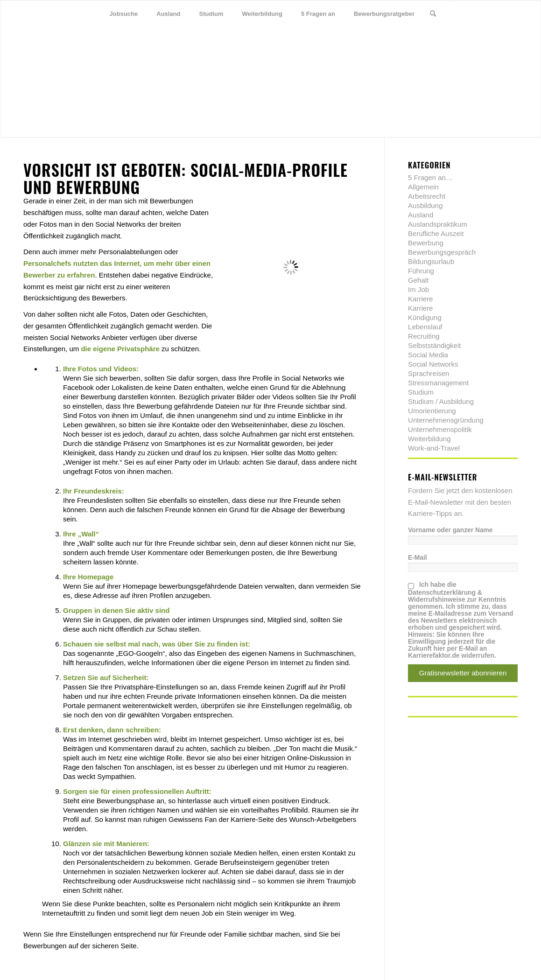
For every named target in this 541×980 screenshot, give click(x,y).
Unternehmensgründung (446, 420)
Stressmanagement (438, 383)
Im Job (418, 289)
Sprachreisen (429, 373)
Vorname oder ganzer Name (450, 530)
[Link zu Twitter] (469, 14)
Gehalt (418, 280)
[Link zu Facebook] (483, 14)
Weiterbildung (429, 439)
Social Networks (433, 364)
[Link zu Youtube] (511, 14)
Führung (421, 271)
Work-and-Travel (434, 448)
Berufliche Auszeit (436, 233)
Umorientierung (432, 411)
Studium (421, 392)
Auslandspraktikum (438, 224)
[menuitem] (124, 14)
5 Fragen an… (430, 177)
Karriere (420, 299)
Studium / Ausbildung (441, 401)
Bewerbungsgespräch (442, 252)
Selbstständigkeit (434, 345)
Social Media (428, 355)
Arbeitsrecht (427, 196)
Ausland (421, 215)
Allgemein (423, 187)
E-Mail (418, 558)
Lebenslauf (425, 327)
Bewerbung (426, 243)
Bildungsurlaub (431, 261)
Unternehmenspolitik (440, 429)
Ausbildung (425, 205)
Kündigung (425, 317)
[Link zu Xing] (497, 14)
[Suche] (433, 14)
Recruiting (424, 336)
